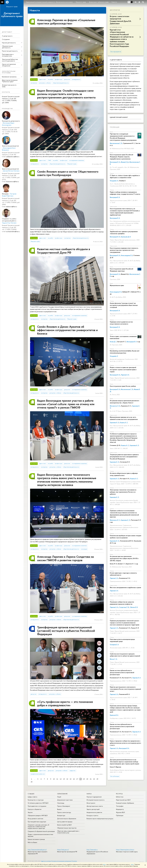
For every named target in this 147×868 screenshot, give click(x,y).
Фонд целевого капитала (35, 819)
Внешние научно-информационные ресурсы (100, 819)
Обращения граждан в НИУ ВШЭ (38, 815)
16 (74, 779)
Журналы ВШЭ (120, 812)
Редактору (141, 861)
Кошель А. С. (124, 422)
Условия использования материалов (61, 861)
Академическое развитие (94, 812)
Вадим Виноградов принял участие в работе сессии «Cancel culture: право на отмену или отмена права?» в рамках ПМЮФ (66, 404)
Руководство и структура (36, 800)
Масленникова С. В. (116, 143)
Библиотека (120, 797)
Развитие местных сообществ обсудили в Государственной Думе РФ (64, 251)
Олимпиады (61, 803)
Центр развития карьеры (65, 822)
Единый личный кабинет (119, 117)
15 (71, 779)
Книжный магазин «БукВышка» (125, 803)
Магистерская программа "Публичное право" (10, 81)
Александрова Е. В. (127, 255)
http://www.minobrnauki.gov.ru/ (37, 850)
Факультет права (12, 7)
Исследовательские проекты (96, 800)
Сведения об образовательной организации (41, 831)
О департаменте (7, 36)
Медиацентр (120, 809)
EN (132, 2)
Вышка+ (59, 809)
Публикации (115, 127)
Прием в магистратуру (64, 812)
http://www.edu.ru (92, 850)
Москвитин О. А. (115, 406)
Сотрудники (6, 39)
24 (32, 782)
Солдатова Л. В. (124, 607)
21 (91, 779)
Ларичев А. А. (125, 375)
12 (61, 779)
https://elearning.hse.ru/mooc (125, 850)
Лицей (59, 797)
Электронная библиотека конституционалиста (10, 60)
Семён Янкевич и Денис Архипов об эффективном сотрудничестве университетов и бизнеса (67, 330)
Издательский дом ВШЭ (123, 800)
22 (94, 779)
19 (84, 779)
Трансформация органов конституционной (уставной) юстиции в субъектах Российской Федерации (66, 631)
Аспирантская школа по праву (9, 86)
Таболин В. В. (134, 607)
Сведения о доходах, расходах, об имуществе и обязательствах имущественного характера (38, 827)
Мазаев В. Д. (125, 162)
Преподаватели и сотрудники (37, 806)
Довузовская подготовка (65, 800)
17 (77, 779)
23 (97, 779)
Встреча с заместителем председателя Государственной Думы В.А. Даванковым (121, 20)
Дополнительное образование (67, 819)
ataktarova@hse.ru (11, 207)
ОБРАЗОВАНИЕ (62, 794)
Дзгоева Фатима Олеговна (11, 171)
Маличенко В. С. (115, 520)
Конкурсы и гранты (92, 815)
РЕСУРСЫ (119, 794)
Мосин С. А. (114, 659)
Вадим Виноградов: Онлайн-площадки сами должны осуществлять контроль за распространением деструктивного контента (66, 94)
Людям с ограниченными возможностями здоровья (40, 835)
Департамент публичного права (12, 15)
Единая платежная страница (36, 839)
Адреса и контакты (46, 861)
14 (67, 779)
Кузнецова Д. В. (126, 237)
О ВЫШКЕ (31, 794)
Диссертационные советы (95, 806)
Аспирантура (61, 815)
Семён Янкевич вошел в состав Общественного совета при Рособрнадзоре (68, 173)
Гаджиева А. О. (115, 422)
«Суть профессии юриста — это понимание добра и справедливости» (65, 703)
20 (87, 779)
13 (64, 779)
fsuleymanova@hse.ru (12, 182)
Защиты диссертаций (93, 809)
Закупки (30, 812)
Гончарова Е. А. (114, 645)
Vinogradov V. (114, 181)
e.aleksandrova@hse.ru (13, 157)
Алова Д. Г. (113, 342)
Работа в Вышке (32, 842)
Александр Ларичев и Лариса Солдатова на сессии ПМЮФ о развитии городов (65, 558)
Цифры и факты (32, 797)
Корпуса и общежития (35, 809)
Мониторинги (91, 803)
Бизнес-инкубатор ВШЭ (64, 825)
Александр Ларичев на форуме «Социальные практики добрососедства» (66, 22)
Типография (120, 806)
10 (54, 779)
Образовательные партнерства (67, 828)
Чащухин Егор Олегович (9, 223)
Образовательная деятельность (7, 47)
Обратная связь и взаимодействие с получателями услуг (68, 832)
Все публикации (115, 776)
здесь (104, 864)
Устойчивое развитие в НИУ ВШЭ (38, 803)
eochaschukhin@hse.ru (13, 231)
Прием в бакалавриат (64, 806)
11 (57, 779)
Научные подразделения (94, 797)
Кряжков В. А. (114, 715)
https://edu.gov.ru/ (63, 850)
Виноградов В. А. (115, 162)
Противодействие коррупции (37, 822)
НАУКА (89, 794)
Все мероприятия (116, 52)
